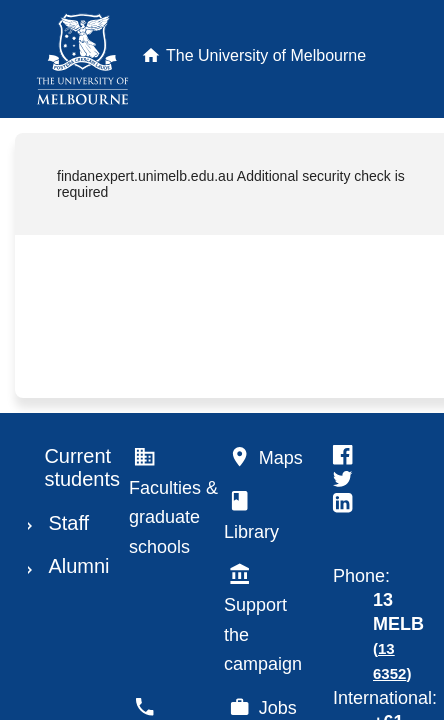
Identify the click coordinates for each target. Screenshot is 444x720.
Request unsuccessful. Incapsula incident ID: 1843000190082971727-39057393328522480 (222, 360)
